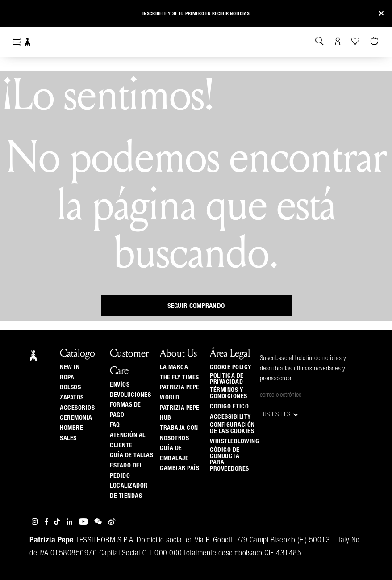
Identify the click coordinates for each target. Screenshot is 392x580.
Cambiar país (179, 468)
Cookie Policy (231, 367)
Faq (115, 425)
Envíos (120, 385)
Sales (68, 438)
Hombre (71, 428)
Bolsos (70, 387)
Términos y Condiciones (229, 393)
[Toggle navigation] (17, 42)
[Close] (381, 14)
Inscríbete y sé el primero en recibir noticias (196, 14)
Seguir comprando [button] (196, 306)
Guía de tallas (131, 455)
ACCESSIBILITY (230, 417)
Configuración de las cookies (232, 428)
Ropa (67, 378)
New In (70, 367)
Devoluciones (130, 395)
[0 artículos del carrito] (375, 42)
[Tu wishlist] (356, 41)
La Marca (174, 367)
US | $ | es (281, 415)
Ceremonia (76, 418)
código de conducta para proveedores (229, 459)
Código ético (229, 407)
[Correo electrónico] (307, 395)
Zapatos (72, 398)
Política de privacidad (227, 379)
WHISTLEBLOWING (234, 441)
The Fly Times (179, 378)
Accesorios (77, 408)
